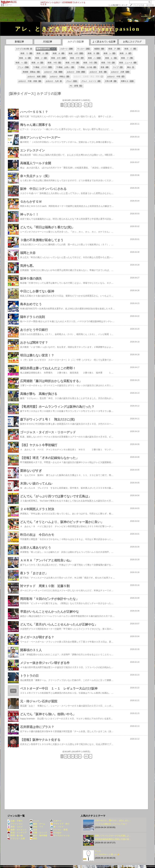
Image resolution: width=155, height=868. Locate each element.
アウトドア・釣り (60, 824)
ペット (34, 821)
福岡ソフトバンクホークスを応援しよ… (113, 836)
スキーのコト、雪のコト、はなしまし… (113, 820)
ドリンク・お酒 (16, 838)
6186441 (147, 16)
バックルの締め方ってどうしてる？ (111, 824)
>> (118, 5)
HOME (4, 20)
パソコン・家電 (59, 830)
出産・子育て (15, 821)
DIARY (12, 20)
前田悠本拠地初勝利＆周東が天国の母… (113, 839)
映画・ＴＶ (37, 827)
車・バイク (57, 827)
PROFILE (21, 20)
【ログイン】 (149, 20)
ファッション (15, 824)
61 (86, 105)
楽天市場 (150, 5)
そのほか (56, 833)
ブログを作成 (138, 5)
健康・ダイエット (17, 830)
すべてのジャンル (60, 836)
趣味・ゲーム (38, 824)
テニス (98, 851)
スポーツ (8, 5)
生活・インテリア (17, 833)
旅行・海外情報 (39, 836)
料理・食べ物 (15, 836)
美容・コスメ (15, 827)
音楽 (33, 830)
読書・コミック (39, 833)
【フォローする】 (134, 20)
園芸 (33, 838)
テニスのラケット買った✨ (107, 854)
